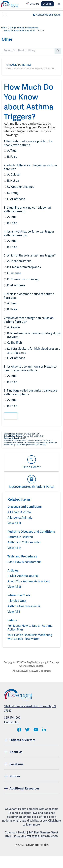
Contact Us (11, 722)
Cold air (14, 174)
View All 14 (14, 548)
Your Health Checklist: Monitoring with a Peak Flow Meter (30, 637)
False (12, 157)
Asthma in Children (20, 537)
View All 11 (14, 523)
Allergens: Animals (20, 518)
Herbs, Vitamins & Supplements (20, 30)
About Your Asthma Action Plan (28, 581)
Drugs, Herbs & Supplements (24, 28)
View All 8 (14, 612)
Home (4, 28)
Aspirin (13, 327)
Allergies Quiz (17, 601)
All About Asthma (19, 512)
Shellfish (14, 343)
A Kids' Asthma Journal (23, 576)
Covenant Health (16, 832)
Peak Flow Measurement (24, 562)
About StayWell (20, 671)
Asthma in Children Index (24, 542)
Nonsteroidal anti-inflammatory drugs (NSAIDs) (34, 335)
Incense (14, 273)
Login (47, 4)
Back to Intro (20, 65)
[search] (28, 51)
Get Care (33, 4)
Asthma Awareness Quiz (24, 606)
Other (41, 30)
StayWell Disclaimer (40, 671)
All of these (16, 199)
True (12, 150)
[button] (59, 4)
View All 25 (15, 587)
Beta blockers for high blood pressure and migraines (34, 351)
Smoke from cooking (23, 279)
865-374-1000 (12, 718)
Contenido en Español (49, 15)
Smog (13, 193)
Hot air (13, 181)
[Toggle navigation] (5, 15)
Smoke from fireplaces (24, 267)
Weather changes (21, 187)
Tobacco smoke (19, 261)
